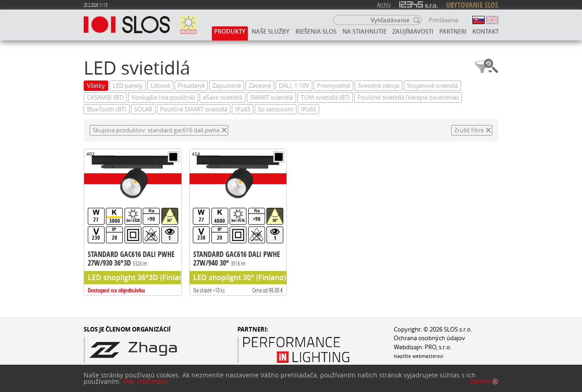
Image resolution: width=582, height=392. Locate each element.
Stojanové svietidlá (432, 86)
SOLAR (143, 109)
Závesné (260, 86)
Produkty (230, 31)
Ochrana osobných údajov (429, 338)
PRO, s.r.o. (438, 347)
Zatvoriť (480, 382)
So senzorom (276, 109)
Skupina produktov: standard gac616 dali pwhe (156, 130)
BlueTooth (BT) (107, 109)
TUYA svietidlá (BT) (325, 98)
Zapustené (227, 86)
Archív (384, 5)
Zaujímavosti (413, 31)
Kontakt (486, 31)
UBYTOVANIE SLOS (472, 5)
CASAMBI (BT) (105, 98)
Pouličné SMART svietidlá (194, 109)
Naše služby (271, 31)
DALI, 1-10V (294, 86)
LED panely (128, 86)
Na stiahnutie (364, 31)
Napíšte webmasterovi (419, 356)
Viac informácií (145, 382)
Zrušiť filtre (469, 130)
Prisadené (191, 86)
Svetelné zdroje (379, 86)
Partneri (453, 31)
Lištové (160, 86)
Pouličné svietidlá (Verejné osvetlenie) (408, 98)
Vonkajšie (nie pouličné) (163, 98)
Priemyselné (334, 86)
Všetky (96, 86)
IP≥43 (243, 109)
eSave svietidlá (223, 98)
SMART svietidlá (271, 98)
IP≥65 (309, 109)
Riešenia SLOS (316, 31)
